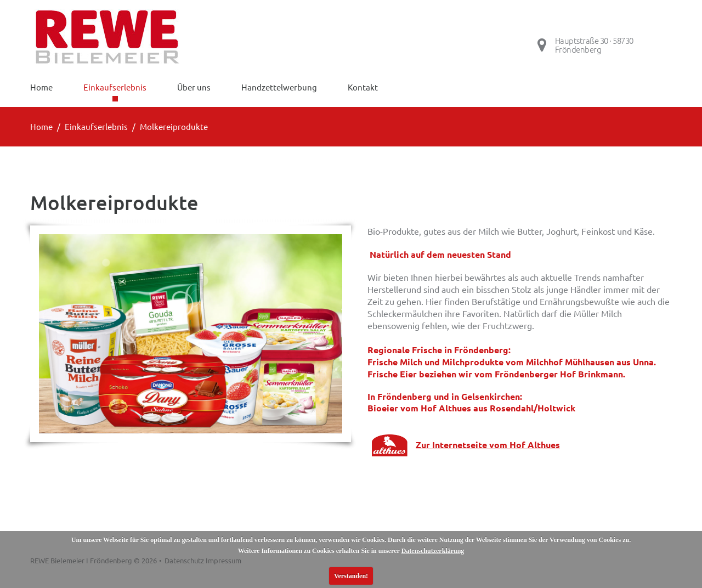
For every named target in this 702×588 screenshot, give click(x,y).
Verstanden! (351, 576)
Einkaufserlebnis (96, 126)
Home (41, 126)
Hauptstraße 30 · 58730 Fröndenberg (594, 45)
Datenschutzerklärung (433, 551)
